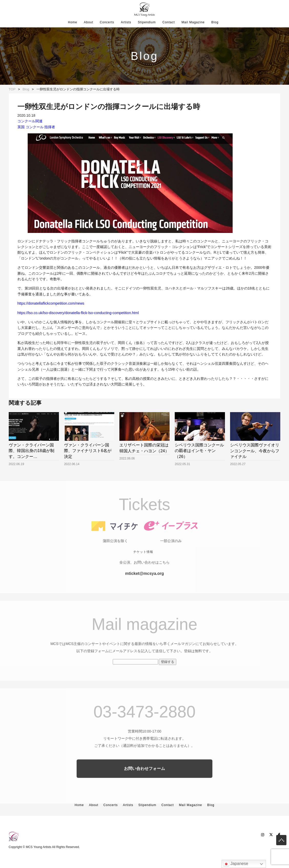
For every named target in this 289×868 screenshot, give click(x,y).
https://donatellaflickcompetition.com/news (51, 303)
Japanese (236, 864)
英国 (21, 127)
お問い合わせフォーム (144, 777)
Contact (169, 22)
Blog (215, 22)
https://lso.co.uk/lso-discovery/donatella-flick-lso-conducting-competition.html (78, 313)
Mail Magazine (193, 22)
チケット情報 (143, 560)
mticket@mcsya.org (144, 582)
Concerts (107, 22)
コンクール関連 (30, 121)
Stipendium (147, 22)
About (88, 22)
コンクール (35, 127)
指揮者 (50, 127)
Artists (126, 22)
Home (73, 22)
